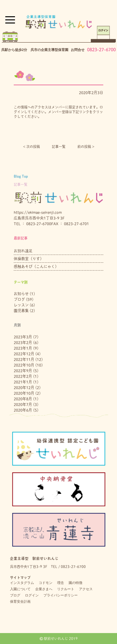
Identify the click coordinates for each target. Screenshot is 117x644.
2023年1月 (23, 348)
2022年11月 (24, 359)
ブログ (19, 299)
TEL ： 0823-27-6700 (32, 224)
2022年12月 (24, 354)
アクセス (86, 589)
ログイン (32, 595)
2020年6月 (23, 410)
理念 (61, 583)
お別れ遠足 (23, 251)
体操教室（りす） (29, 259)
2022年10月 (24, 365)
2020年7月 (23, 404)
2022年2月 (23, 376)
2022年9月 (23, 371)
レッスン (21, 305)
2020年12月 (24, 388)
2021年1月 (23, 382)
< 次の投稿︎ (32, 147)
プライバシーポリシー (61, 595)
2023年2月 (23, 342)
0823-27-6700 (101, 50)
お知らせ (21, 294)
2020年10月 (24, 393)
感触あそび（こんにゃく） (36, 266)
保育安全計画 (20, 601)
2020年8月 (23, 399)
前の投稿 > (86, 147)
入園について (20, 589)
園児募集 (21, 311)
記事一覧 (59, 147)
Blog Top (21, 176)
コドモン (46, 583)
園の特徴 (76, 583)
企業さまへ (44, 589)
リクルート (66, 589)
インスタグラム (22, 583)
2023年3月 (23, 337)
